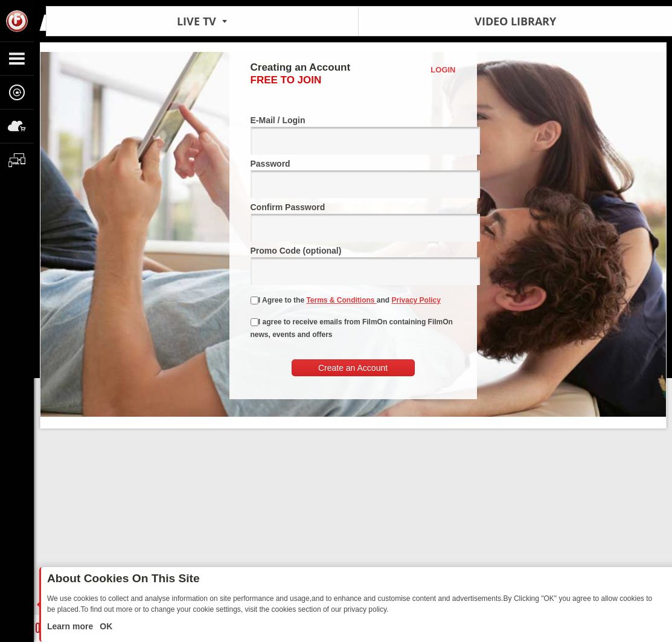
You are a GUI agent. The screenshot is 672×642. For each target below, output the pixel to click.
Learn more (71, 626)
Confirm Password (353, 222)
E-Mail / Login (353, 135)
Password (353, 178)
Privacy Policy (416, 300)
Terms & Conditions (341, 300)
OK (105, 626)
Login (443, 70)
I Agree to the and (346, 300)
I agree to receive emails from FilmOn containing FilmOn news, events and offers (352, 328)
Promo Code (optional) (353, 265)
